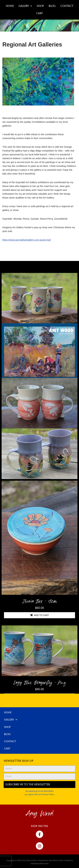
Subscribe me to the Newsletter (28, 785)
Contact (67, 6)
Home (10, 6)
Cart (39, 13)
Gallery (25, 6)
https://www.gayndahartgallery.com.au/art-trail (27, 240)
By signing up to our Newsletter (40, 791)
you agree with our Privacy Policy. (39, 794)
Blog (52, 6)
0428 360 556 (39, 826)
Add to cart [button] (41, 615)
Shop (40, 6)
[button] (25, 6)
